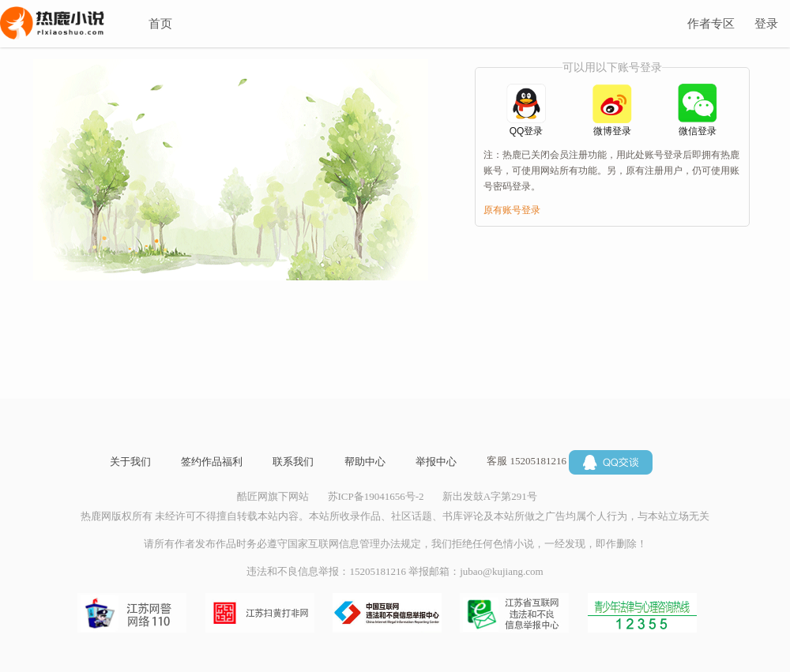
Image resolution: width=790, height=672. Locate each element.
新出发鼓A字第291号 (490, 496)
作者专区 (711, 23)
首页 (160, 23)
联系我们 (293, 462)
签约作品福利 (212, 462)
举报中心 (436, 462)
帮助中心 (365, 462)
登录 (766, 23)
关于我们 (130, 462)
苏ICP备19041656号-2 (376, 496)
